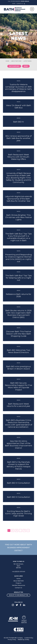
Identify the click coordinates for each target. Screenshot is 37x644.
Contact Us (20, 4)
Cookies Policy (29, 638)
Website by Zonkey (23, 640)
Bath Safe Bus (14, 66)
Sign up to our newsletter (19, 595)
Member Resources (19, 585)
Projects (18, 583)
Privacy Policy (12, 640)
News (26, 66)
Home (14, 4)
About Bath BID (19, 581)
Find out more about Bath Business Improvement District (18, 548)
